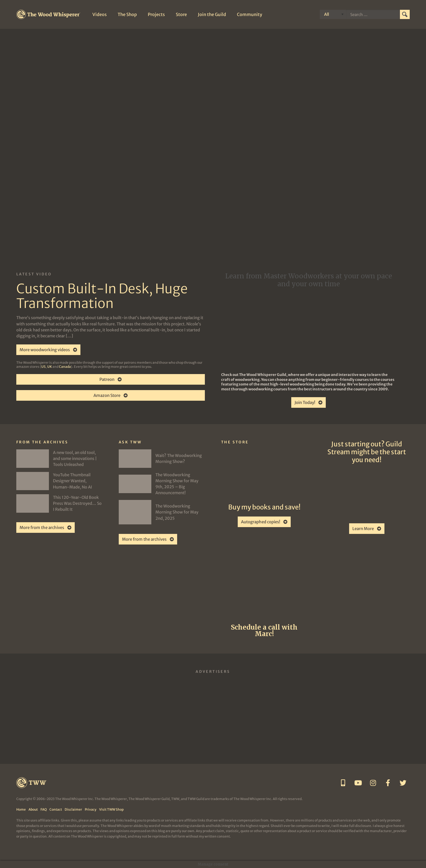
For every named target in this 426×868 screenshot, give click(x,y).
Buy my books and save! (264, 507)
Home (21, 809)
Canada (65, 367)
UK (50, 367)
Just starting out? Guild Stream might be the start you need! (367, 452)
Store (181, 14)
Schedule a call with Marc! (264, 631)
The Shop (127, 14)
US (43, 367)
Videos (100, 14)
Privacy (91, 809)
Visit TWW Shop (111, 809)
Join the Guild (212, 14)
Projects (156, 14)
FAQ (44, 809)
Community (250, 14)
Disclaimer (73, 809)
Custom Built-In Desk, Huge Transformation (102, 296)
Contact (56, 809)
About (33, 809)
